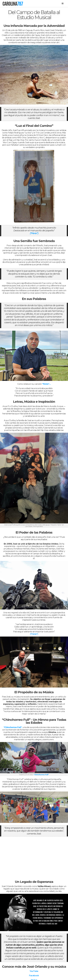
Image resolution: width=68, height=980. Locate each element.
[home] (13, 4)
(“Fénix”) (34, 233)
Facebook (34, 976)
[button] (63, 4)
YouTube (34, 971)
